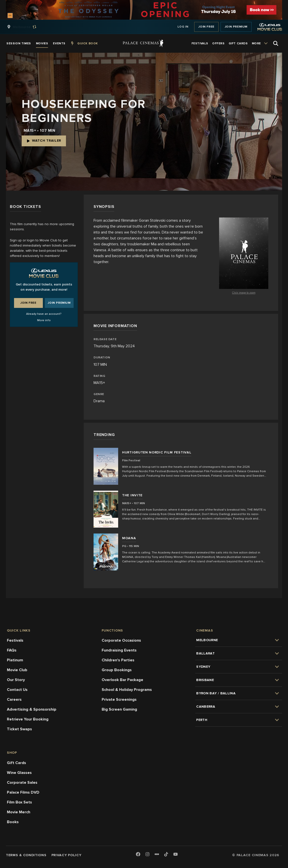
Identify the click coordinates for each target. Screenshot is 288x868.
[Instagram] (147, 855)
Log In (183, 27)
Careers (14, 700)
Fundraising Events (119, 650)
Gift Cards (16, 763)
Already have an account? (44, 314)
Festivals (15, 640)
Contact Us (17, 690)
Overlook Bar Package (122, 680)
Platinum (15, 660)
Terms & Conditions (26, 855)
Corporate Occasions (121, 640)
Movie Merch (19, 812)
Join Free (206, 27)
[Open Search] (276, 43)
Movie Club (17, 670)
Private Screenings (119, 700)
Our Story (16, 680)
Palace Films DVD (23, 792)
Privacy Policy (66, 855)
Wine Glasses (19, 773)
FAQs (12, 650)
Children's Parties (118, 660)
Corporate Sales (22, 783)
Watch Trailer (44, 141)
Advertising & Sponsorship (32, 709)
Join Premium (236, 27)
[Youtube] (176, 855)
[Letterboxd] (157, 854)
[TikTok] (166, 854)
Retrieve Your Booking (28, 719)
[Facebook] (138, 855)
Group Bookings (117, 670)
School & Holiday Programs (127, 690)
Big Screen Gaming (119, 709)
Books (13, 822)
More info (44, 320)
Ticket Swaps (19, 729)
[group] (27, 27)
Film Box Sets (19, 802)
